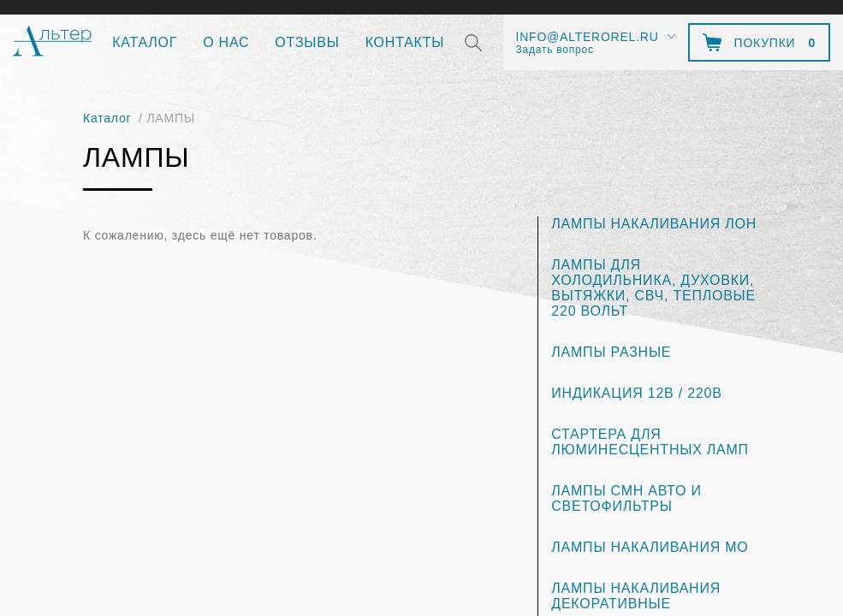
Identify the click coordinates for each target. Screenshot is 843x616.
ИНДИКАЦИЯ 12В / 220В (636, 393)
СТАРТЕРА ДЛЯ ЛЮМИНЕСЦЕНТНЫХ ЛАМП (650, 442)
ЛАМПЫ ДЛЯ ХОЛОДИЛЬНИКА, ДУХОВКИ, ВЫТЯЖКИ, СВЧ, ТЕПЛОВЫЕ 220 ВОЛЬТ (653, 288)
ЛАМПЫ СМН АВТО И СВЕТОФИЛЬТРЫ (626, 498)
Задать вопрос (555, 50)
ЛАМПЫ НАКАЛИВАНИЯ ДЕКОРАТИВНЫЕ (636, 596)
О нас (226, 42)
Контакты (405, 42)
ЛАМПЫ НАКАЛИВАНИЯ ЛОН (654, 224)
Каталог (145, 42)
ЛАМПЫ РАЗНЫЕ (611, 352)
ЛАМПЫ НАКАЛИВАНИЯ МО (650, 547)
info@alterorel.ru (588, 37)
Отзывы (307, 42)
